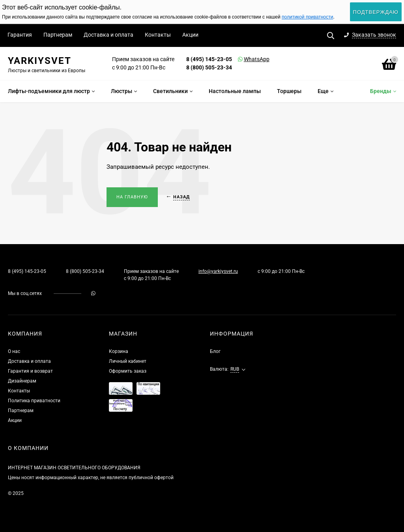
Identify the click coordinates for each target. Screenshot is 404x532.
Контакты (158, 35)
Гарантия (20, 35)
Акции (190, 35)
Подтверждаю (376, 12)
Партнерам (58, 35)
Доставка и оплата (108, 35)
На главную (132, 197)
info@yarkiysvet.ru (218, 271)
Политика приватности (34, 401)
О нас (14, 351)
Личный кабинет (128, 361)
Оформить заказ (128, 371)
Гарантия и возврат (30, 371)
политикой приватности (307, 17)
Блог (215, 351)
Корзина (119, 351)
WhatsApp (247, 59)
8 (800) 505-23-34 (209, 67)
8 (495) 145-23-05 (209, 59)
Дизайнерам (22, 381)
